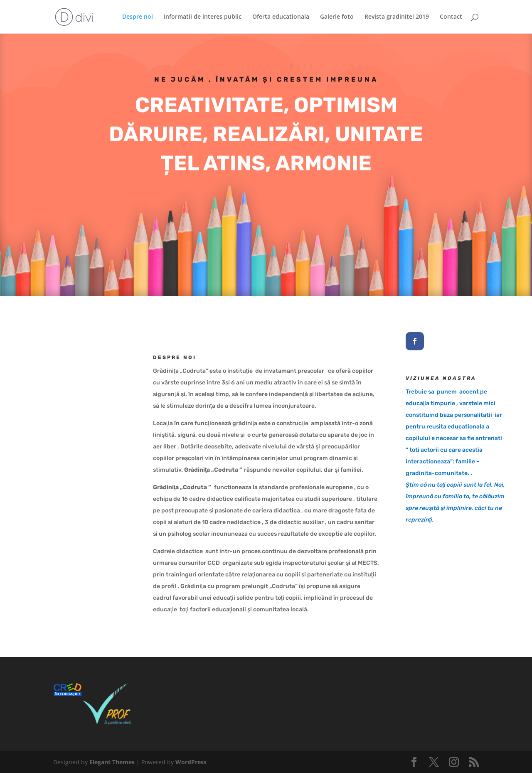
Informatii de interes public (203, 17)
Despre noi (138, 17)
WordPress (191, 762)
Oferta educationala (281, 17)
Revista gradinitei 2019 (397, 17)
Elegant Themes (112, 762)
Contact (451, 17)
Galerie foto (337, 17)
